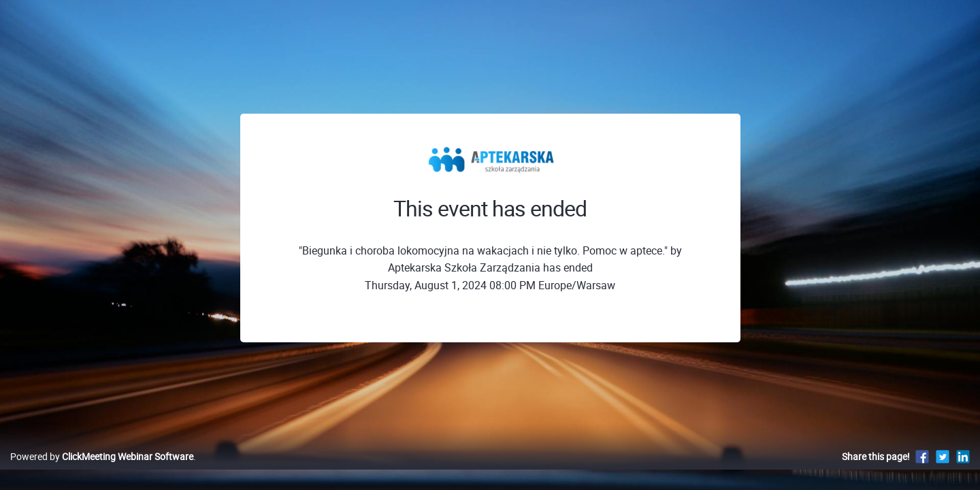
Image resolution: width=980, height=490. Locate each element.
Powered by (102, 471)
